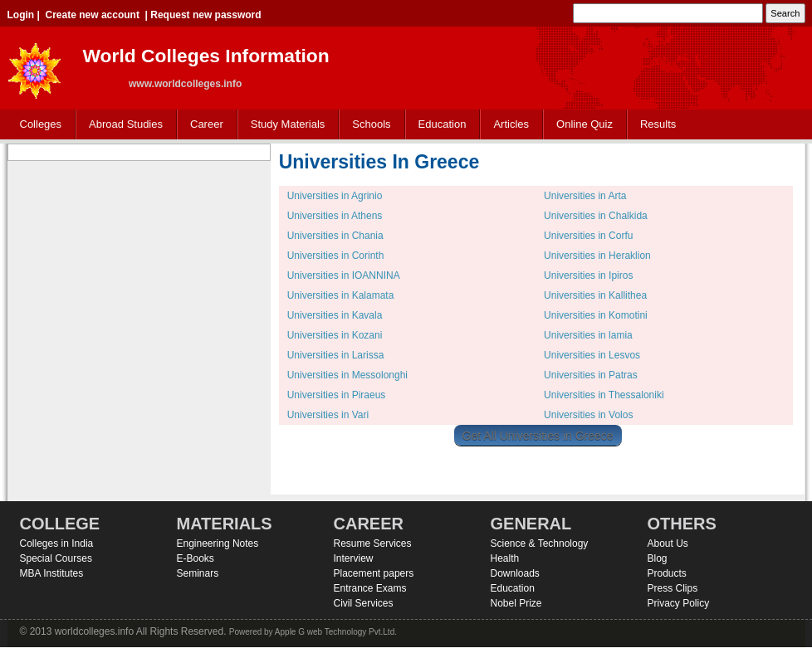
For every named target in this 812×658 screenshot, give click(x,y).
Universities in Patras (591, 375)
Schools (368, 125)
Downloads (515, 573)
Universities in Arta (585, 196)
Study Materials (284, 125)
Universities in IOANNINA (344, 275)
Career (203, 125)
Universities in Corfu (588, 236)
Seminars (198, 573)
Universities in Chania (335, 236)
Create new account (93, 15)
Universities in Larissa (336, 355)
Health (505, 558)
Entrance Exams (370, 588)
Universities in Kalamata (341, 295)
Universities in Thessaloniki (604, 395)
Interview (354, 558)
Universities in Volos (588, 415)
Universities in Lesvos (592, 355)
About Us (668, 543)
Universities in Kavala (335, 315)
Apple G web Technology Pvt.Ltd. (336, 632)
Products (667, 573)
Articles (511, 124)
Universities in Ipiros (588, 275)
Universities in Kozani (335, 335)
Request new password (205, 15)
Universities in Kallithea (595, 295)
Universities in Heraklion (597, 256)
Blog (658, 558)
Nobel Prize (516, 603)
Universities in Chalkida (596, 216)
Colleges (37, 125)
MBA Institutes (52, 573)
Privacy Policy (679, 603)
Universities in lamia (588, 335)
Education (439, 125)
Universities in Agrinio (335, 196)
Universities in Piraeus (337, 395)
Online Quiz (585, 124)
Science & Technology (540, 543)
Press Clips (673, 588)
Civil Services (364, 603)
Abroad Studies (122, 125)
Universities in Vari (328, 415)
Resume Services (373, 543)
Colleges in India (57, 543)
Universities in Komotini (596, 315)
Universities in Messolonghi (347, 375)
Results (658, 124)
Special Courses (56, 558)
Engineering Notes (218, 543)
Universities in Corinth (336, 256)
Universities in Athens (335, 216)
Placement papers (374, 573)
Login (21, 15)
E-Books (196, 558)
